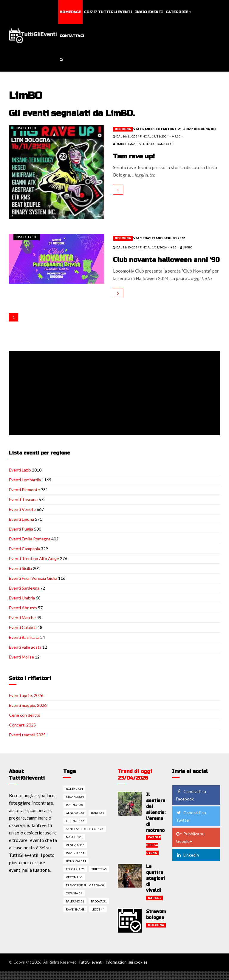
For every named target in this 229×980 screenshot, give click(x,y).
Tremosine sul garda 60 (85, 894)
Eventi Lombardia (25, 489)
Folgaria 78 (75, 878)
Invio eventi (149, 12)
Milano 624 (75, 806)
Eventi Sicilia (20, 577)
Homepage (70, 12)
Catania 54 (74, 902)
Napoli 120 (74, 846)
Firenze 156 (75, 830)
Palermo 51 (75, 910)
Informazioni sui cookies (126, 971)
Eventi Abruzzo (23, 617)
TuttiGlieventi (90, 971)
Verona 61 (74, 886)
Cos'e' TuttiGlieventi (108, 12)
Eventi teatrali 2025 (27, 744)
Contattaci (72, 36)
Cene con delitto (25, 724)
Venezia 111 (75, 854)
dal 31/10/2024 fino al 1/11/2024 (140, 247)
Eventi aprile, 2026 (26, 704)
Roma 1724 (74, 797)
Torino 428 (74, 814)
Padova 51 (99, 910)
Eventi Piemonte (24, 498)
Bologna (123, 129)
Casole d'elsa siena (154, 854)
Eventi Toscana (23, 508)
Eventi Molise (21, 666)
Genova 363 (75, 822)
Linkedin (187, 864)
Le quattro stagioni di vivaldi (155, 887)
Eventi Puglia (21, 538)
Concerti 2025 (22, 734)
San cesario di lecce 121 (85, 838)
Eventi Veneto (22, 518)
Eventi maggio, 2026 (28, 714)
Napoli (154, 907)
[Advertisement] (116, 403)
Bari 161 (98, 822)
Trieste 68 (99, 878)
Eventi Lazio (20, 479)
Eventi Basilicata (24, 646)
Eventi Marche (22, 626)
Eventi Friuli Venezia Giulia (33, 587)
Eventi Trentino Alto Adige (34, 567)
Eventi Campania (24, 558)
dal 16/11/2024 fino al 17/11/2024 (141, 136)
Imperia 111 (75, 862)
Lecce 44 (98, 918)
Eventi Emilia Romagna (30, 548)
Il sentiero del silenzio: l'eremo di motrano (156, 821)
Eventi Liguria (21, 528)
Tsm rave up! (135, 156)
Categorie (177, 12)
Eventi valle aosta (25, 656)
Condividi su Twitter (191, 825)
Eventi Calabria (23, 636)
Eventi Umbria (22, 607)
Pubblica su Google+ (190, 846)
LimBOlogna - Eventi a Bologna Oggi (143, 144)
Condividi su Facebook (191, 804)
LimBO (186, 247)
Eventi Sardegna (24, 597)
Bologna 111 (76, 870)
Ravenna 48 (75, 918)
